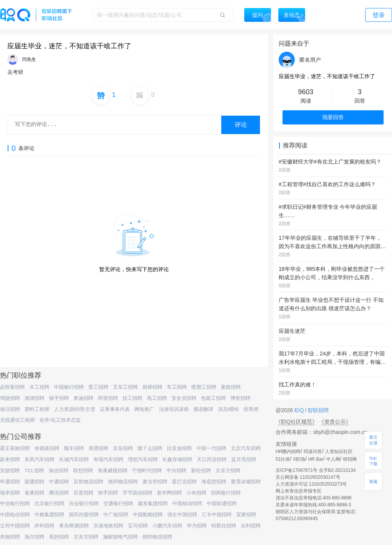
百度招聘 (83, 493)
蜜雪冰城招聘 (246, 482)
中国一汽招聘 (211, 448)
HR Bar (316, 459)
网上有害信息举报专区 (299, 491)
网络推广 (144, 409)
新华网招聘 (169, 493)
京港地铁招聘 (108, 526)
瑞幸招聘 (10, 493)
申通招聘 (10, 482)
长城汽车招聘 (74, 459)
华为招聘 (197, 526)
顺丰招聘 (74, 448)
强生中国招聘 (182, 515)
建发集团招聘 (153, 503)
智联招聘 (317, 410)
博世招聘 (240, 398)
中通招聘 (59, 482)
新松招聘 (201, 471)
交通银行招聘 (118, 503)
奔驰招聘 (10, 537)
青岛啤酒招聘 (74, 526)
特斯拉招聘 (224, 526)
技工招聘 (132, 398)
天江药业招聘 (212, 459)
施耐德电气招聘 (120, 537)
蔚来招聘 (10, 459)
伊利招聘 (44, 526)
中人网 (333, 459)
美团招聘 (98, 448)
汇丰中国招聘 (217, 515)
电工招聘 (157, 398)
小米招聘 (196, 493)
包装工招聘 (213, 398)
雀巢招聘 (34, 493)
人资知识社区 (339, 452)
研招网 (350, 459)
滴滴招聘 (34, 398)
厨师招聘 (152, 387)
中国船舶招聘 (148, 515)
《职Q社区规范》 (296, 422)
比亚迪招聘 (179, 448)
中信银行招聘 (15, 503)
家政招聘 (231, 387)
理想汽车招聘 (143, 459)
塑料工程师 (37, 409)
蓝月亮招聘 (244, 459)
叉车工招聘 (125, 387)
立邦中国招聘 (15, 526)
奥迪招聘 (83, 398)
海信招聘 (59, 471)
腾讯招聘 (59, 493)
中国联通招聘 (222, 503)
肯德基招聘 (47, 448)
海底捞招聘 (214, 482)
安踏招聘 (10, 471)
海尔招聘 (34, 537)
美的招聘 (59, 537)
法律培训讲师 (174, 409)
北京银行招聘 (49, 503)
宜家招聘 (246, 515)
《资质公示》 (335, 422)
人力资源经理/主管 (75, 409)
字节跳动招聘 (137, 493)
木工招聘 (39, 387)
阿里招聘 (108, 398)
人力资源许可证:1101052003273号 (311, 484)
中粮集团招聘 (49, 515)
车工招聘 (177, 387)
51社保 (283, 459)
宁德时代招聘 (147, 471)
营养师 (251, 409)
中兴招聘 (176, 471)
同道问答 (313, 452)
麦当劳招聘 (155, 482)
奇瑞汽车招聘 (108, 459)
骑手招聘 (59, 398)
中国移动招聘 (187, 503)
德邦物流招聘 (123, 482)
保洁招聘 (10, 409)
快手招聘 (108, 493)
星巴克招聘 (184, 482)
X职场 (299, 459)
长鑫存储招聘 (177, 459)
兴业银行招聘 (84, 503)
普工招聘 (98, 387)
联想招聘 (83, 471)
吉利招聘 (251, 526)
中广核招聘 (116, 515)
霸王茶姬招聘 (15, 448)
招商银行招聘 (226, 493)
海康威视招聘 (113, 471)
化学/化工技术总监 (60, 420)
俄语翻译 (203, 409)
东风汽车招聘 (39, 459)
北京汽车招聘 (246, 448)
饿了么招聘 (150, 448)
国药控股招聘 (84, 515)
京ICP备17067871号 (296, 470)
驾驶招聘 (10, 398)
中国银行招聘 (69, 387)
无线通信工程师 (17, 420)
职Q (300, 410)
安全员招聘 (184, 398)
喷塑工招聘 (204, 387)
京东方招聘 (228, 471)
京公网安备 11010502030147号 (308, 477)
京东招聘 (123, 448)
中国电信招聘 (15, 515)
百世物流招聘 (88, 482)
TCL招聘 (34, 471)
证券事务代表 (115, 409)
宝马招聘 (138, 526)
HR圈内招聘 (288, 452)
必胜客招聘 (12, 387)
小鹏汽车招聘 (167, 526)
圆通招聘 (34, 482)
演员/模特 (229, 409)
